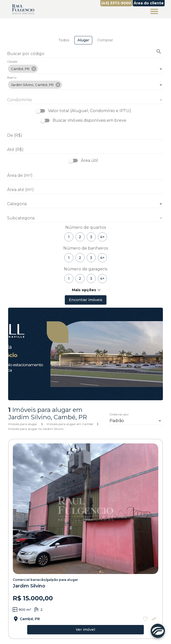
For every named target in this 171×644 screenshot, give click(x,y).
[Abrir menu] (154, 11)
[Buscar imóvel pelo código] (159, 51)
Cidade (12, 62)
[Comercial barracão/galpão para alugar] (85, 509)
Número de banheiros (86, 248)
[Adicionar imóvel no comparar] (154, 619)
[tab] (64, 40)
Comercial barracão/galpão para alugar (45, 580)
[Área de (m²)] (85, 176)
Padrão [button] (117, 421)
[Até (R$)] (85, 150)
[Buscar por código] (85, 54)
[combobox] (85, 67)
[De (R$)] (85, 135)
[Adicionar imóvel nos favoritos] (145, 619)
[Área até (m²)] (85, 190)
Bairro (12, 78)
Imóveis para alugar (23, 424)
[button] (23, 69)
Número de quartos (86, 227)
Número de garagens (85, 269)
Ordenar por (119, 414)
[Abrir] (161, 69)
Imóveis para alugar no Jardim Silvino (36, 429)
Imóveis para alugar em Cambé (70, 424)
